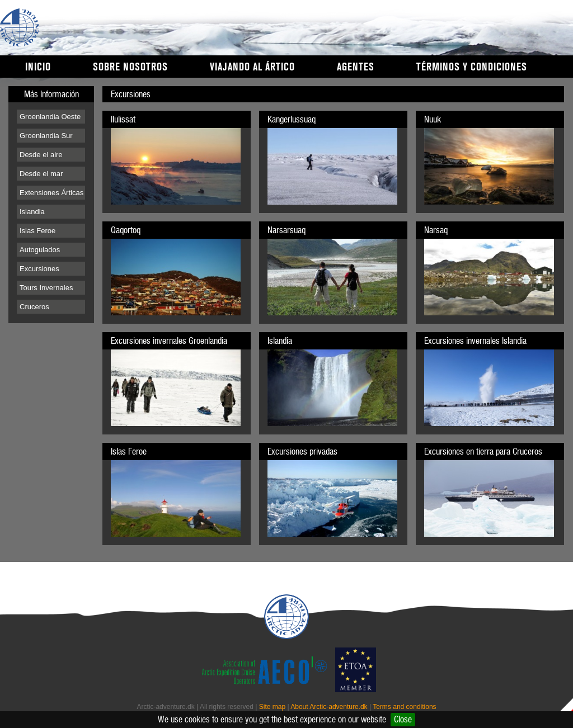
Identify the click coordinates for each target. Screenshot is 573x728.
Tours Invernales (46, 288)
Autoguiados (40, 250)
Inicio (38, 67)
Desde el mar (41, 174)
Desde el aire (41, 155)
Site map (272, 707)
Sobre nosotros (130, 67)
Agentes (356, 67)
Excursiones (39, 269)
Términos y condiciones (472, 67)
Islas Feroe (37, 231)
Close (403, 719)
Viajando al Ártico (252, 67)
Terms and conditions (404, 707)
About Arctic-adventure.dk (329, 707)
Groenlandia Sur (46, 136)
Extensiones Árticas (51, 193)
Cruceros (34, 307)
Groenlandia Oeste (50, 117)
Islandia (32, 212)
